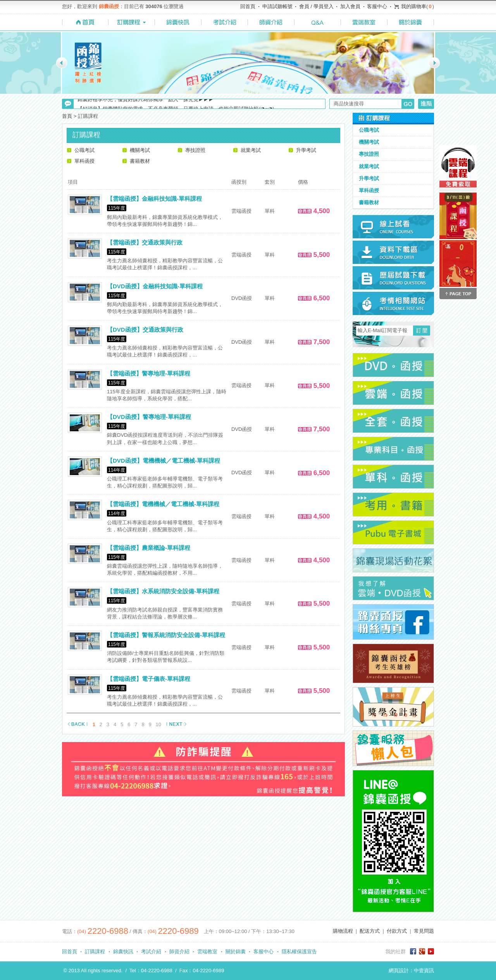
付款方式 (397, 931)
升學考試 (306, 150)
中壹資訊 (424, 971)
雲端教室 (207, 952)
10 (158, 724)
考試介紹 (151, 952)
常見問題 (424, 931)
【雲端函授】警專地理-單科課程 (149, 373)
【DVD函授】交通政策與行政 (145, 330)
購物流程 (343, 931)
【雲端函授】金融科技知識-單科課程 (154, 199)
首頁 (67, 116)
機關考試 (140, 150)
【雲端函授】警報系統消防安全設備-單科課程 (166, 635)
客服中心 (377, 6)
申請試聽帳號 (277, 6)
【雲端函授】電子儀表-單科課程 (149, 679)
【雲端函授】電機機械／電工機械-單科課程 (163, 504)
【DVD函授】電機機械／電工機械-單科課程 (164, 461)
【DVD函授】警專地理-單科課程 (149, 417)
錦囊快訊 (123, 952)
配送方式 (370, 931)
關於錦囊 (236, 952)
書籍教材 (140, 161)
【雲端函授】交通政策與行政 (145, 242)
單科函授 (84, 161)
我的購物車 (414, 6)
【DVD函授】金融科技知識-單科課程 (155, 286)
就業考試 (251, 150)
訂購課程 (95, 952)
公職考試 (84, 150)
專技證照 (195, 150)
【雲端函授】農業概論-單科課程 (149, 548)
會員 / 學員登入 (316, 6)
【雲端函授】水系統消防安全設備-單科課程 (163, 591)
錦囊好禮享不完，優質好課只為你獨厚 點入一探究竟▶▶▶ (146, 104)
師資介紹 (179, 952)
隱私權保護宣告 (299, 952)
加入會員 (350, 6)
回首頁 (248, 6)
